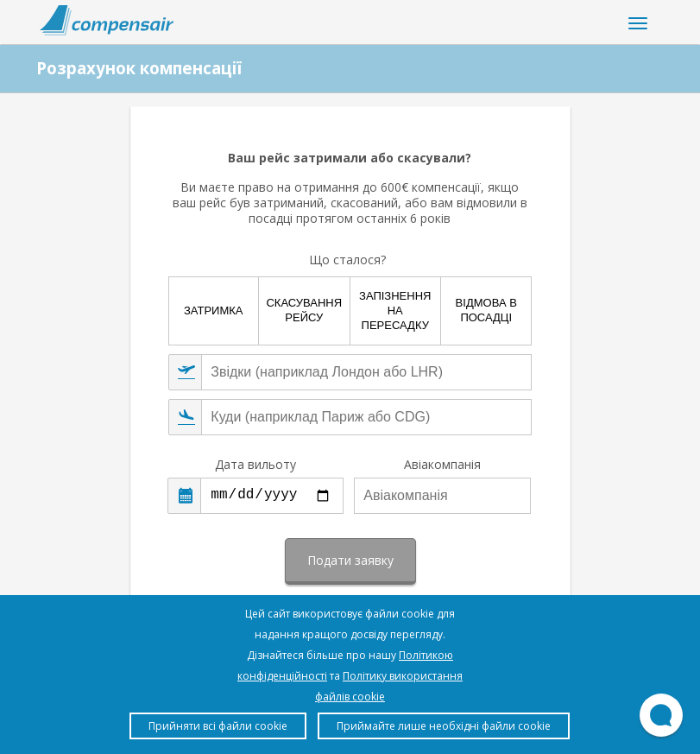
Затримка (214, 310)
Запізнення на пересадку (395, 310)
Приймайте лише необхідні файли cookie (444, 726)
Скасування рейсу (304, 310)
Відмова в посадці (486, 310)
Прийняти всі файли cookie (218, 726)
